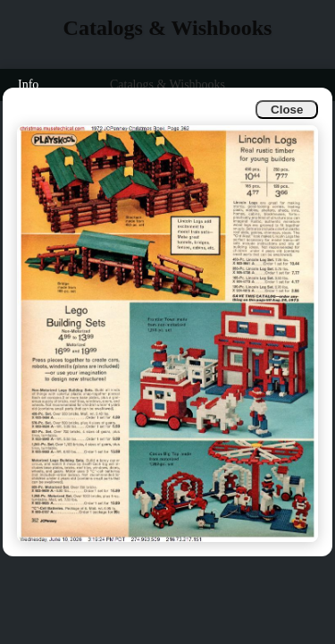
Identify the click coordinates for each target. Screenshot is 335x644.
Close (287, 110)
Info (28, 85)
